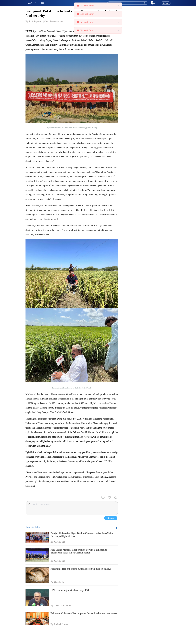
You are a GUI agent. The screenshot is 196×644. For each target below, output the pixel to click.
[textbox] (128, 3)
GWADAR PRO (35, 3)
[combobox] (128, 3)
